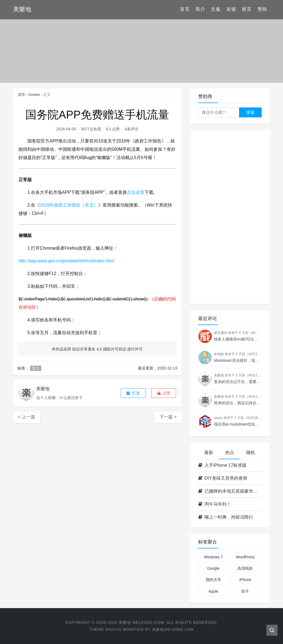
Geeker (34, 95)
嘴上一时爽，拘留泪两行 (226, 517)
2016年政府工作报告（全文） (69, 205)
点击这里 (136, 192)
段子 (245, 591)
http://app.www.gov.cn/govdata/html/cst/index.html (67, 261)
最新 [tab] (209, 452)
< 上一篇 (27, 417)
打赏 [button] (133, 393)
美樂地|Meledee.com (174, 629)
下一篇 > (168, 417)
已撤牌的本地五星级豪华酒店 (230, 491)
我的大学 (213, 580)
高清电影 (245, 568)
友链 (231, 10)
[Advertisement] (230, 217)
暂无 (36, 368)
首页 (185, 10)
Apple (213, 591)
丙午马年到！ (215, 504)
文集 (216, 10)
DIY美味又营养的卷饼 (223, 478)
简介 (200, 10)
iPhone (245, 580)
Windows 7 (213, 557)
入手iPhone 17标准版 (222, 465)
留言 (247, 10)
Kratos (111, 629)
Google (213, 568)
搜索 (250, 112)
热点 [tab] (230, 452)
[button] (164, 393)
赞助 (262, 10)
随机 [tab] (251, 452)
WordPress (245, 557)
